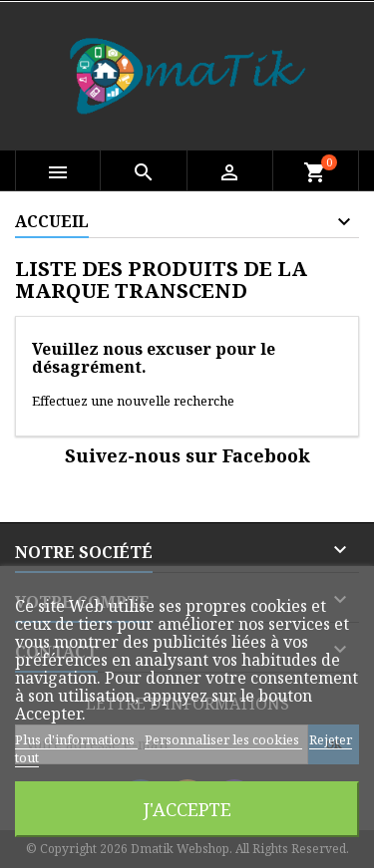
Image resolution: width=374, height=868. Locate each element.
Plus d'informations (76, 739)
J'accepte (187, 809)
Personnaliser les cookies (223, 739)
